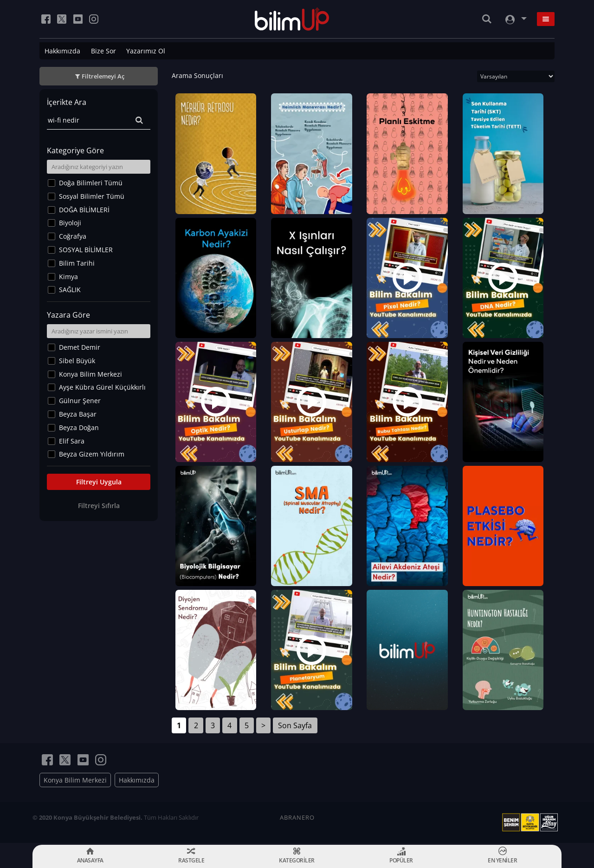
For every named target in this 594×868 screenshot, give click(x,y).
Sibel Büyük (77, 361)
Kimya (68, 277)
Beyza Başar (78, 414)
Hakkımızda (62, 51)
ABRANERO (297, 819)
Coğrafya (73, 236)
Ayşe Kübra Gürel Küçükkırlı (102, 387)
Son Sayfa (295, 727)
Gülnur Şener (80, 401)
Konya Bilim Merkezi (90, 374)
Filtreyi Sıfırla (99, 506)
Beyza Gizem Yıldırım (92, 454)
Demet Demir (80, 347)
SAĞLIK (70, 290)
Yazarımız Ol (146, 51)
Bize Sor (103, 51)
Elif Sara (72, 441)
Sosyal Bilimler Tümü (92, 196)
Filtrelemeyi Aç (103, 76)
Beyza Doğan (79, 427)
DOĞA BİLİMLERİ (84, 210)
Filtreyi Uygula (99, 482)
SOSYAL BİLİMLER (86, 250)
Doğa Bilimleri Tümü (91, 183)
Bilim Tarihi (77, 263)
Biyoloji (70, 223)
